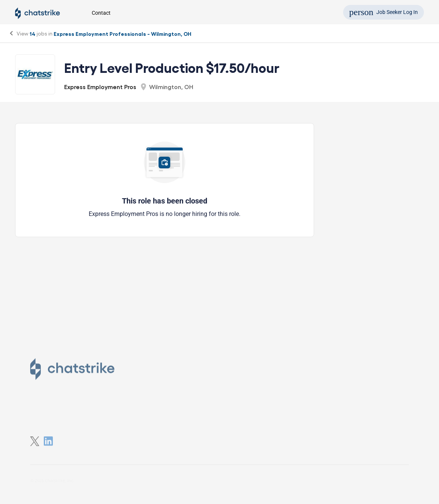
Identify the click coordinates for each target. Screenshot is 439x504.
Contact (101, 13)
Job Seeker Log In (384, 12)
